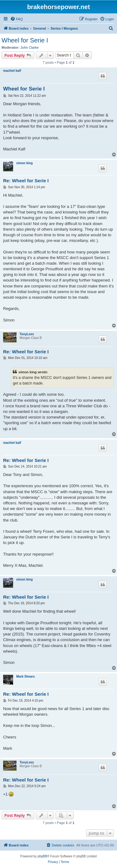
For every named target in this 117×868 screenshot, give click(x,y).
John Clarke (30, 47)
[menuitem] (17, 19)
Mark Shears (25, 677)
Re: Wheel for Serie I (26, 181)
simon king (24, 163)
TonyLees (27, 334)
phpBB (42, 856)
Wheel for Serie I (25, 40)
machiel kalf (12, 71)
